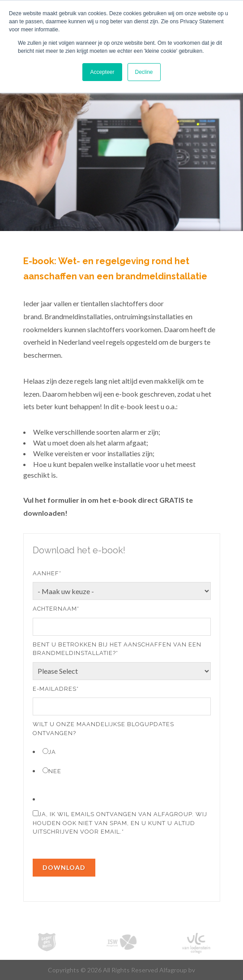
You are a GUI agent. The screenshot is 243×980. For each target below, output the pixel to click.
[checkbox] (122, 761)
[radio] (122, 751)
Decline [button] (144, 72)
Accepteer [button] (102, 72)
